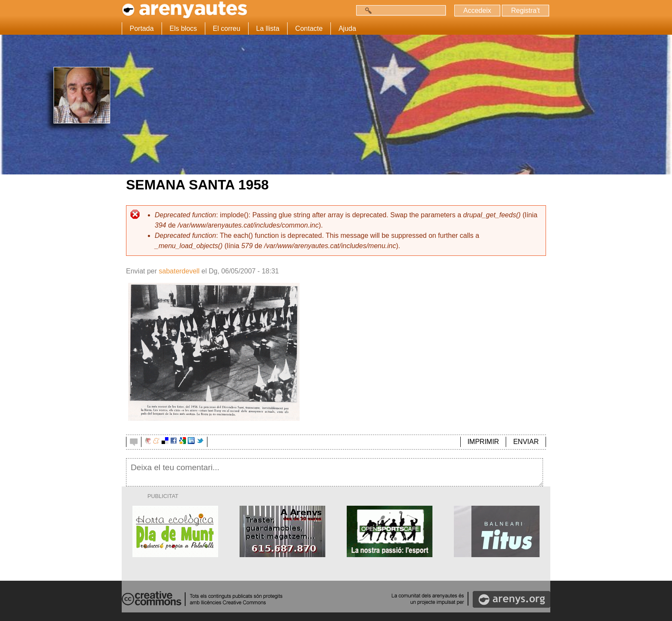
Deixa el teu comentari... (334, 472)
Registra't (525, 10)
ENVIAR (526, 442)
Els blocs (183, 28)
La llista (268, 28)
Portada (142, 28)
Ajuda (347, 28)
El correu (227, 28)
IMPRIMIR (483, 442)
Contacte (309, 28)
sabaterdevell (179, 271)
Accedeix (477, 10)
